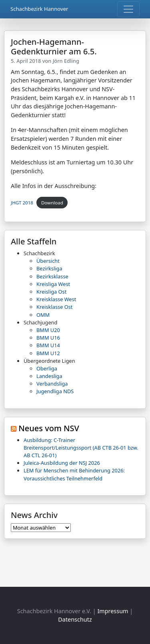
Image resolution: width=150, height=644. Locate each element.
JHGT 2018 (22, 203)
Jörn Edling (66, 61)
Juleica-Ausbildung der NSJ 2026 (62, 463)
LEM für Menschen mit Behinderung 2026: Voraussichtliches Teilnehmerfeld (74, 474)
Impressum (113, 611)
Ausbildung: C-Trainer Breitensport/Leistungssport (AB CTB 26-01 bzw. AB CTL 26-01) (81, 448)
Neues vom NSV (49, 428)
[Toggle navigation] (128, 9)
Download (52, 203)
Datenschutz (75, 619)
